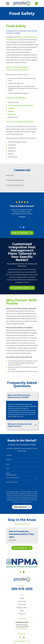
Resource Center (22, 608)
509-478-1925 (22, 589)
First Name (9, 455)
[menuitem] (22, 175)
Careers (22, 598)
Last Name (9, 460)
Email (7, 469)
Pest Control (22, 601)
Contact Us (22, 614)
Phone (8, 464)
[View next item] (24, 227)
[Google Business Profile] (24, 637)
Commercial (22, 604)
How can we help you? (12, 482)
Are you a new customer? (13, 478)
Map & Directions (22, 629)
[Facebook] (20, 637)
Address (8, 473)
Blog (22, 611)
